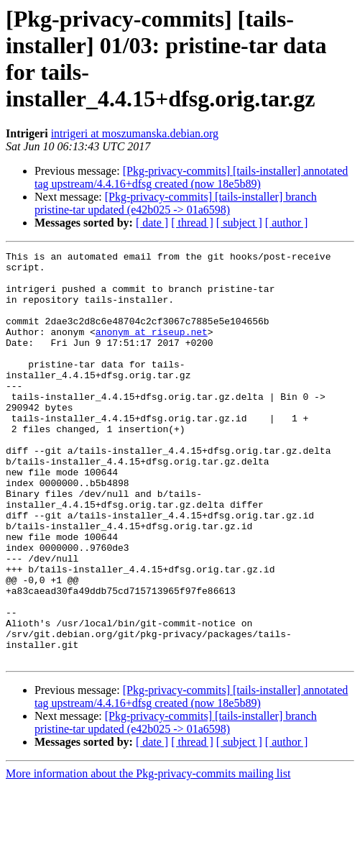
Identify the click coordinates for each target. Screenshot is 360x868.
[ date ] (152, 223)
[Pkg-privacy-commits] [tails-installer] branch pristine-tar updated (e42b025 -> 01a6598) (176, 203)
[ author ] (287, 223)
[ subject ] (239, 223)
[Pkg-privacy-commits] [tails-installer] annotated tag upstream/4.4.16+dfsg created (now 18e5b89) (191, 177)
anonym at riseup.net (152, 349)
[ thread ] (192, 223)
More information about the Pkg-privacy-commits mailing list (148, 855)
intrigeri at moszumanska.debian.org (135, 133)
